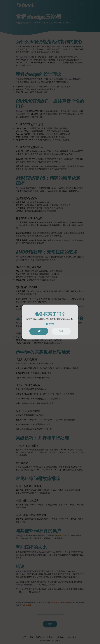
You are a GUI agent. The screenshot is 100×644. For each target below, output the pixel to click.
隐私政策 (50, 324)
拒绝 (61, 331)
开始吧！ (39, 331)
